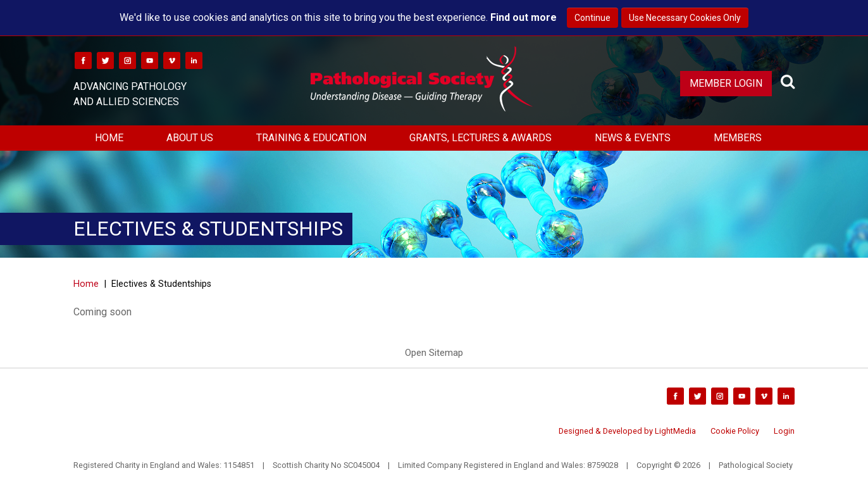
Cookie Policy (735, 431)
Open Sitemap (434, 353)
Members (738, 138)
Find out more (524, 17)
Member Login (726, 83)
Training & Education (311, 138)
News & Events (633, 138)
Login (784, 431)
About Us (190, 138)
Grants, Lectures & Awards (480, 138)
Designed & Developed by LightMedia (627, 431)
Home (109, 138)
